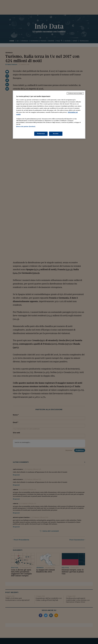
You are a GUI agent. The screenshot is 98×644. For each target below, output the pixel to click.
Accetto (56, 134)
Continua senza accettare (75, 93)
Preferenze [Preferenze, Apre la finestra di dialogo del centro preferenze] (41, 134)
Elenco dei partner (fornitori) (26, 126)
